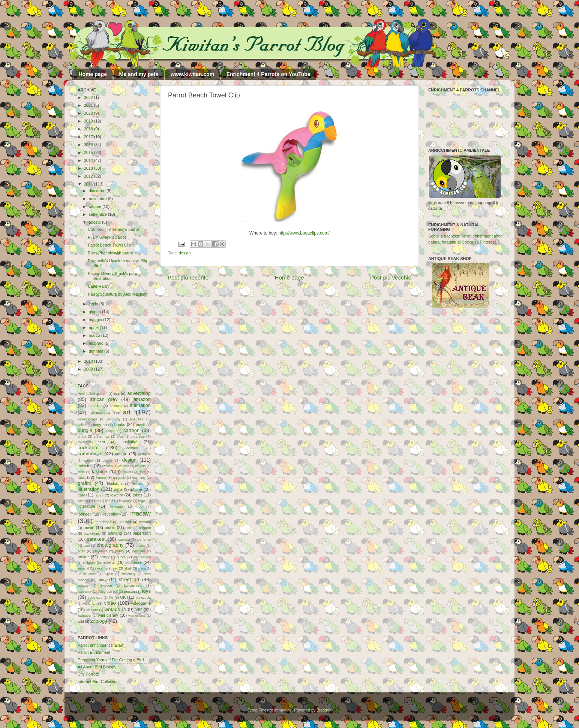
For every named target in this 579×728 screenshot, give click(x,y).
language (126, 501)
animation (140, 405)
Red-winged (142, 557)
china (82, 436)
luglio (94, 304)
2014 (89, 160)
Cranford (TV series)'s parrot (113, 229)
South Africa (87, 574)
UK (123, 597)
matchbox (103, 522)
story (102, 580)
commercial (90, 454)
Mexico (125, 522)
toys (146, 591)
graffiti (84, 483)
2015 (89, 152)
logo (139, 506)
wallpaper (85, 616)
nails (129, 528)
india (118, 489)
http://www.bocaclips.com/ (304, 233)
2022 (89, 97)
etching (107, 466)
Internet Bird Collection (98, 682)
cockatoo (87, 448)
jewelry (117, 495)
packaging (92, 533)
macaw (140, 513)
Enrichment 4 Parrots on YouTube (268, 74)
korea (109, 501)
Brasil (140, 425)
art (127, 412)
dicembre (98, 191)
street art (129, 579)
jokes (137, 495)
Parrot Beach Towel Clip (109, 245)
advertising (139, 393)
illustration (88, 489)
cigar (121, 437)
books (120, 425)
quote (121, 557)
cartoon (131, 430)
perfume (144, 539)
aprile (94, 327)
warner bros (137, 616)
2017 (89, 137)
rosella (109, 562)
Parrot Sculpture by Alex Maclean (118, 294)
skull (128, 568)
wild (81, 621)
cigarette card (91, 442)
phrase (141, 546)
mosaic (145, 522)
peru (87, 546)
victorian (90, 603)
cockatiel (129, 442)
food (82, 477)
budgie (85, 430)
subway (83, 586)
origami (145, 528)
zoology (99, 621)
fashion (99, 472)
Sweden (106, 586)
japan (99, 495)
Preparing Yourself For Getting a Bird (111, 660)
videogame (141, 603)
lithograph (117, 507)
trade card (95, 598)
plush (119, 551)
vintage (112, 609)
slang (142, 568)
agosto (95, 222)
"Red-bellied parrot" (92, 394)
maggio (96, 320)
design (185, 253)
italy (81, 495)
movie (89, 528)
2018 (89, 129)
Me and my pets (139, 74)
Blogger (323, 710)
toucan (130, 591)
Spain (109, 574)
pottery (105, 557)
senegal (83, 568)
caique (110, 431)
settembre (98, 214)
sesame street (106, 568)
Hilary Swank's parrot (107, 237)
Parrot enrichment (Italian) (101, 645)
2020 (89, 113)
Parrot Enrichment (94, 652)
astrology (114, 419)
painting (115, 533)
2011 (89, 184)
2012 (89, 176)
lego (142, 501)
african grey (104, 399)
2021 (89, 105)
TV (111, 597)
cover (88, 460)
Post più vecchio (391, 277)
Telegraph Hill (108, 592)
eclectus (85, 466)
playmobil (100, 551)
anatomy (116, 406)
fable (81, 472)
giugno (95, 312)
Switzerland (133, 585)
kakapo (83, 501)
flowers (128, 472)
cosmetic (144, 454)
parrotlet (124, 540)
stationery (128, 574)
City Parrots (88, 674)
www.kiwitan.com (192, 74)
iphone (136, 489)
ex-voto (141, 466)
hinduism (114, 484)
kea (97, 501)
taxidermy (85, 592)
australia (137, 419)
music (110, 528)
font (142, 472)
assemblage (87, 419)
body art (100, 425)
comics (132, 448)
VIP (139, 610)
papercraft (142, 533)
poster (83, 557)
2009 (89, 369)
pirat (81, 551)
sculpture (133, 562)
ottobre (96, 206)
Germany (139, 478)
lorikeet (84, 514)
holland (138, 484)
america (95, 406)
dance (108, 460)
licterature (86, 506)
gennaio (97, 351)
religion (89, 563)
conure (121, 454)
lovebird (111, 514)
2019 (89, 121)
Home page (93, 74)
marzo (95, 335)
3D (117, 394)
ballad (82, 425)
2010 (89, 361)
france (101, 478)
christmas (102, 436)
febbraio (97, 343)
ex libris (124, 466)
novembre (98, 199)
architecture (100, 413)
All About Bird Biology (97, 667)
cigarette (138, 436)
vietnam (92, 610)
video (110, 603)
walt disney (108, 615)
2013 (89, 168)
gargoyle (119, 478)
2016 (89, 145)
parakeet (96, 539)
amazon (142, 399)
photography (110, 545)
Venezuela (143, 598)
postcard (139, 551)
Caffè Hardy (98, 286)
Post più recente (188, 277)
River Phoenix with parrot (110, 253)
